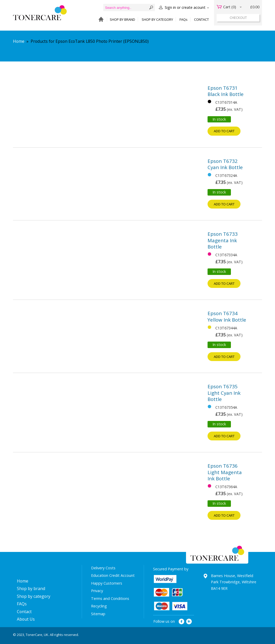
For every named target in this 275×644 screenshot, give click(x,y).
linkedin (189, 622)
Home (19, 41)
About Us (26, 619)
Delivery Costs (103, 568)
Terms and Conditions (110, 598)
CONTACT (201, 19)
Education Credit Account (113, 575)
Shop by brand (31, 588)
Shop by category (34, 596)
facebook (181, 622)
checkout (238, 18)
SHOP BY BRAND (122, 19)
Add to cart (224, 131)
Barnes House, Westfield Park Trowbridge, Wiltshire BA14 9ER (234, 582)
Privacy (97, 591)
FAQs (184, 19)
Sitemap (98, 614)
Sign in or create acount (185, 7)
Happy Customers (107, 583)
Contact (24, 612)
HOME (100, 20)
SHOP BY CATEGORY (157, 19)
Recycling (99, 606)
